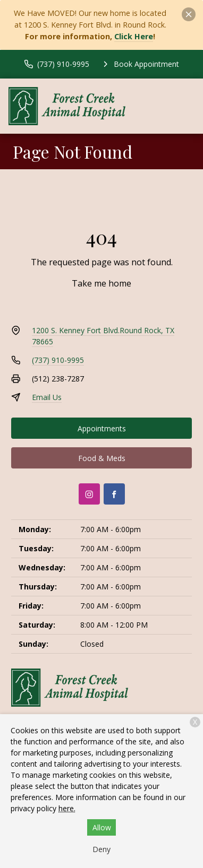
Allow (102, 827)
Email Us (47, 397)
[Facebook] (114, 494)
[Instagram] (89, 494)
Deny (101, 849)
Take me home (101, 283)
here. (67, 808)
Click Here (134, 36)
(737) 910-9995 (58, 360)
